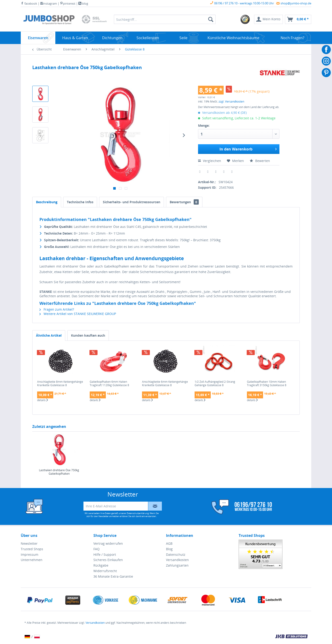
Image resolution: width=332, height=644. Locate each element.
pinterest (68, 3)
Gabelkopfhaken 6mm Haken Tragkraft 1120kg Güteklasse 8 (109, 384)
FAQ (96, 549)
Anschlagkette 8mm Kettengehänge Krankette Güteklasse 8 (60, 384)
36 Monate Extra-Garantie (113, 576)
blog (83, 3)
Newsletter (29, 543)
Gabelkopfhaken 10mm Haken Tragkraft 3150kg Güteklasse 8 (267, 384)
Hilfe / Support (105, 554)
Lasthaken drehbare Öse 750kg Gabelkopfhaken (59, 472)
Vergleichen (210, 161)
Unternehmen (32, 560)
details (43, 400)
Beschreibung (47, 202)
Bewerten (260, 161)
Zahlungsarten (177, 565)
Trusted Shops (32, 549)
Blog (169, 549)
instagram (49, 3)
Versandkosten (177, 560)
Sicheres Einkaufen (108, 560)
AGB (169, 543)
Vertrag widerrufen (108, 543)
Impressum (30, 554)
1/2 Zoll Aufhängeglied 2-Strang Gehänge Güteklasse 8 (215, 384)
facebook (29, 3)
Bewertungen (184, 202)
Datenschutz (176, 554)
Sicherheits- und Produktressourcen (132, 202)
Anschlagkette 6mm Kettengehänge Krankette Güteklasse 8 (165, 384)
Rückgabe (101, 565)
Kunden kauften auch (88, 335)
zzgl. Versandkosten (231, 101)
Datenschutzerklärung (138, 513)
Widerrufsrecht (105, 571)
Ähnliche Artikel (49, 335)
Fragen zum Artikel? (57, 309)
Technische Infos (80, 202)
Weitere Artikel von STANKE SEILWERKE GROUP (78, 314)
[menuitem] (245, 19)
